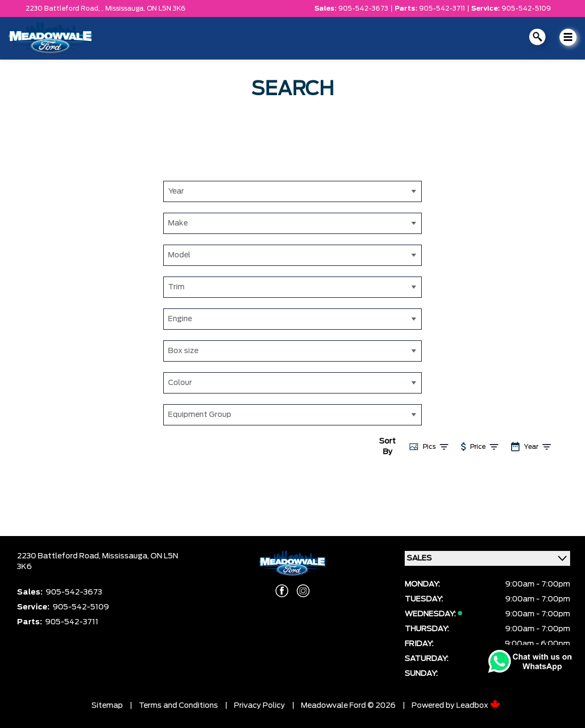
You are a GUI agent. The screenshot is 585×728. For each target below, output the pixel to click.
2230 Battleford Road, (60, 556)
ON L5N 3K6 (166, 9)
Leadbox (478, 706)
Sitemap (107, 706)
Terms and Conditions (178, 706)
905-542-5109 (526, 9)
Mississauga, (126, 9)
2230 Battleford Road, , (64, 9)
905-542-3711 (442, 9)
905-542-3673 (363, 9)
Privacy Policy (260, 706)
